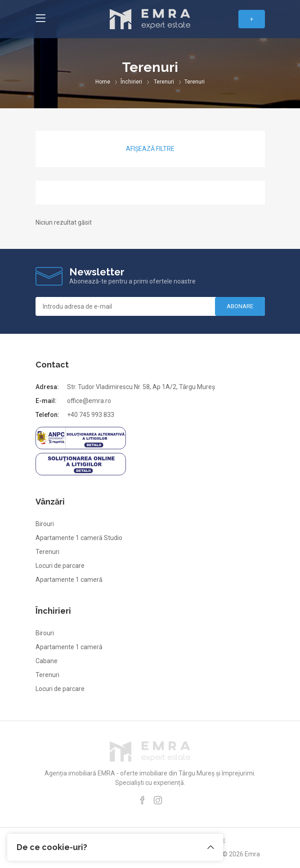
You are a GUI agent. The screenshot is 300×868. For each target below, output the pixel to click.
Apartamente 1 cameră (69, 580)
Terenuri (164, 82)
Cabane (47, 661)
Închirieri (131, 82)
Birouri (45, 524)
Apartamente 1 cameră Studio (79, 538)
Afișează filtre (150, 149)
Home (103, 82)
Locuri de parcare (60, 566)
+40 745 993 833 (91, 415)
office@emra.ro (89, 401)
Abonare (240, 306)
